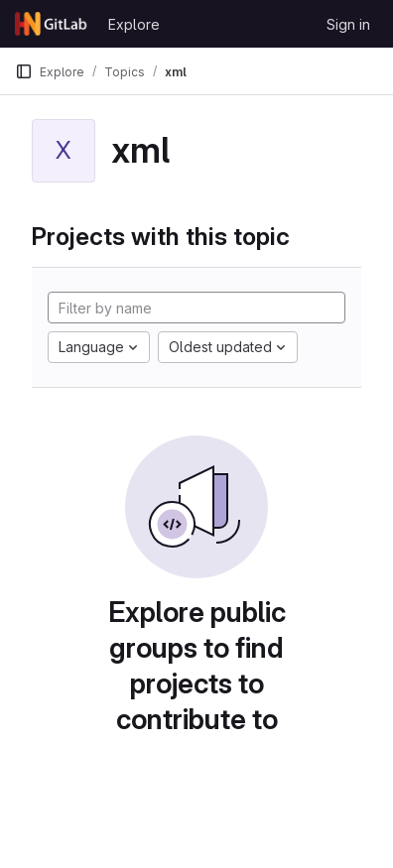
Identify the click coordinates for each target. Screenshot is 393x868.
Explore (134, 24)
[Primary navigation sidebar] (24, 71)
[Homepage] (52, 24)
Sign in (348, 24)
